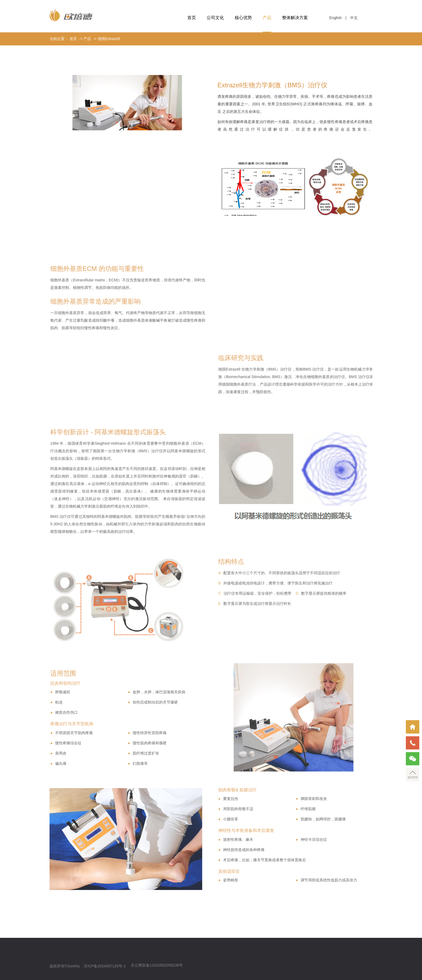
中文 (354, 18)
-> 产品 (85, 39)
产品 (267, 18)
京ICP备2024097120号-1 (105, 966)
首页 (192, 18)
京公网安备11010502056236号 (157, 965)
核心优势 (243, 18)
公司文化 (215, 18)
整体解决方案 (295, 18)
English (336, 18)
